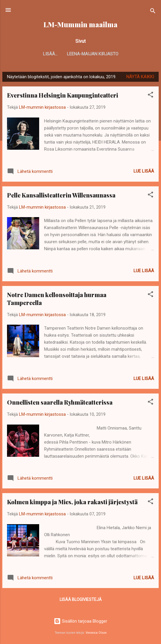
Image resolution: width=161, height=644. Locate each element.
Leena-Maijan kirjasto (81, 54)
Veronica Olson (96, 633)
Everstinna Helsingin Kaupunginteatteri (63, 95)
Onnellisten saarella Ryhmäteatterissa (60, 402)
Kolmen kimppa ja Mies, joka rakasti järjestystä (72, 502)
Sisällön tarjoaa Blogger (81, 621)
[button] (150, 96)
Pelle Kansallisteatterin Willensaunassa (61, 195)
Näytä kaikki (140, 77)
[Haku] (153, 12)
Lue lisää (144, 171)
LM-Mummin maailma (81, 24)
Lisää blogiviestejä (81, 599)
